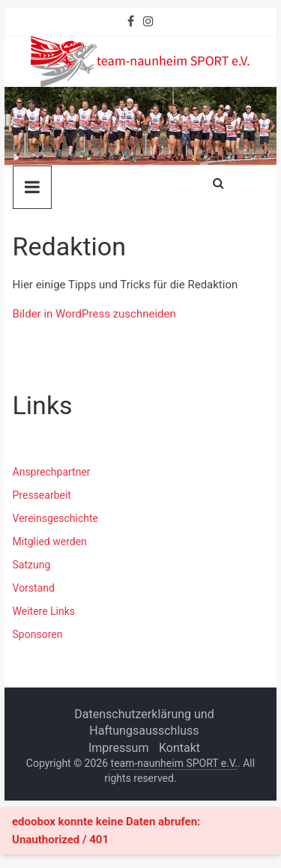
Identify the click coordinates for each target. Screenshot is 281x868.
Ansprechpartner (52, 472)
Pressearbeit (42, 495)
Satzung (32, 565)
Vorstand (34, 588)
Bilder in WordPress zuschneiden (94, 314)
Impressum (119, 748)
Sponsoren (38, 634)
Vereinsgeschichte (55, 518)
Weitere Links (44, 611)
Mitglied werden (50, 541)
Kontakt (179, 748)
